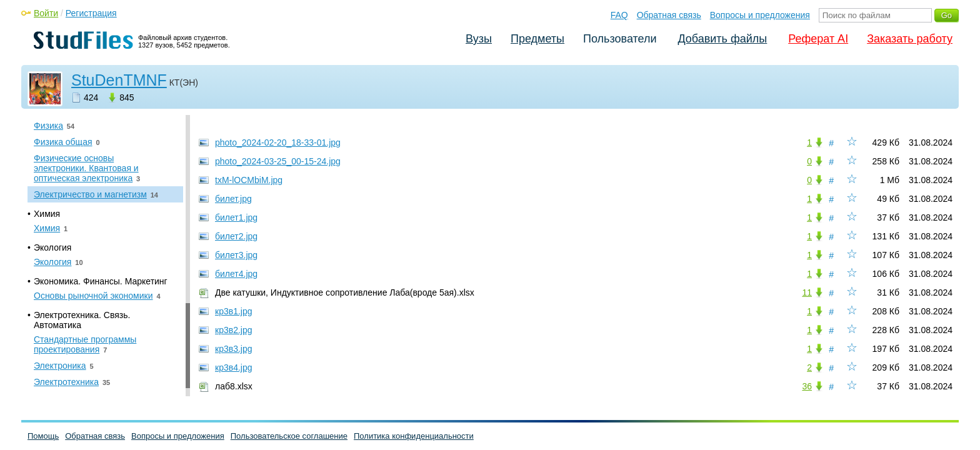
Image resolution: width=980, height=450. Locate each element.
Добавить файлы (722, 39)
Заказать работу (910, 39)
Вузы (479, 39)
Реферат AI (818, 39)
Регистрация (91, 13)
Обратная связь (669, 15)
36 (807, 386)
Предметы (537, 39)
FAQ (619, 15)
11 (807, 292)
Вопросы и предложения (760, 15)
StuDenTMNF (119, 80)
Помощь (43, 436)
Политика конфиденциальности (414, 436)
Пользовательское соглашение (289, 436)
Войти (46, 13)
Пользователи (620, 39)
